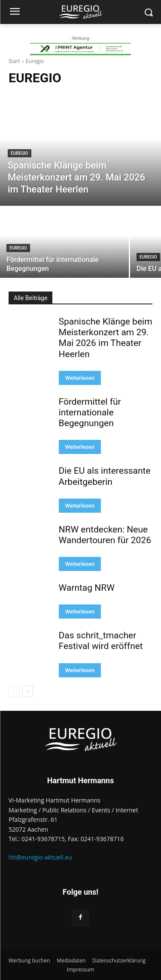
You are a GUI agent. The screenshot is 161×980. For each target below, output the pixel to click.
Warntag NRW (87, 588)
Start (14, 61)
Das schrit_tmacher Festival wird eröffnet (101, 641)
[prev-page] (14, 691)
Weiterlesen (80, 378)
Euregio (20, 153)
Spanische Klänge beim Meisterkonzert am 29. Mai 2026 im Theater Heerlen (106, 338)
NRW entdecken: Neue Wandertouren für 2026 (105, 535)
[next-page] (28, 691)
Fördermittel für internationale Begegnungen (90, 412)
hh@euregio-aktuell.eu (40, 857)
